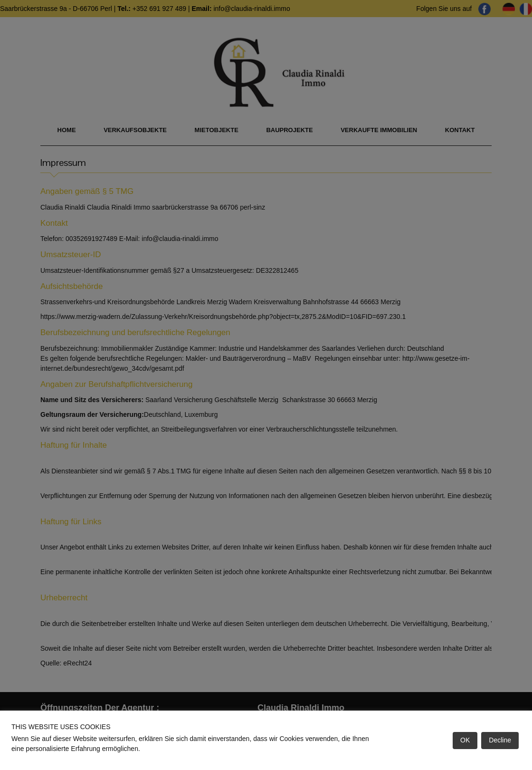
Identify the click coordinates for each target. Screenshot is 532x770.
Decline (500, 740)
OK (465, 740)
